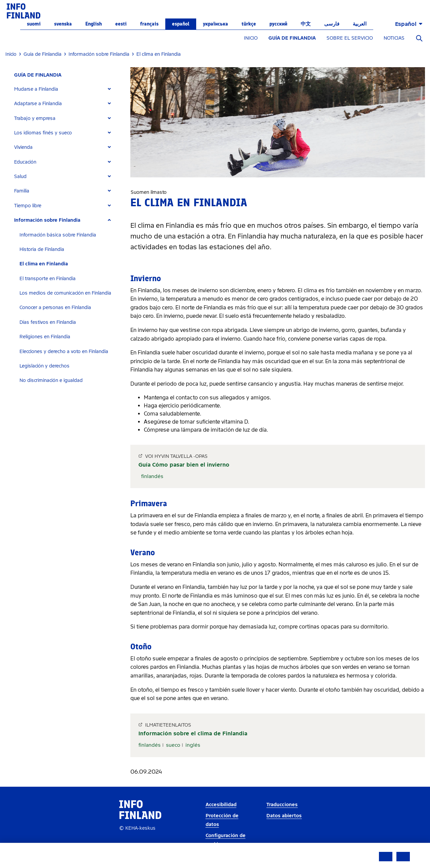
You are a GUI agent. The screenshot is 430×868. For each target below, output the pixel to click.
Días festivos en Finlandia (48, 322)
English (94, 24)
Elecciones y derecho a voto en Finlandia (64, 352)
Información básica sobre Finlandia (58, 235)
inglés (193, 745)
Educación (25, 162)
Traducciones (282, 805)
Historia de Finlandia (42, 249)
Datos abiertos (284, 816)
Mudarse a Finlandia (36, 89)
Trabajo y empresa (35, 118)
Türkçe (249, 24)
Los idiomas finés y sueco (43, 133)
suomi (34, 24)
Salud (20, 177)
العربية (360, 24)
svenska (63, 24)
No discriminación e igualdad (51, 380)
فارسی (332, 24)
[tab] (65, 89)
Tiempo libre (28, 206)
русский (278, 24)
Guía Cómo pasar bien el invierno (184, 465)
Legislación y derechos (45, 366)
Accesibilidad (221, 805)
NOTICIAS (394, 38)
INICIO (251, 38)
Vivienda (23, 147)
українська (216, 24)
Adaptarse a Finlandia (38, 104)
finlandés (152, 476)
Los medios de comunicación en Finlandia (65, 293)
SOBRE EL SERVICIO (350, 38)
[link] (24, 11)
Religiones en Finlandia (45, 337)
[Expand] (109, 89)
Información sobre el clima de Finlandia (193, 733)
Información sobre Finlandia (47, 220)
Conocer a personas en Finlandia (55, 308)
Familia (22, 191)
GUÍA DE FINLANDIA (292, 38)
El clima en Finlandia (44, 264)
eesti (121, 24)
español (181, 24)
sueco (173, 745)
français (149, 24)
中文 (306, 24)
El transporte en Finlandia (48, 279)
